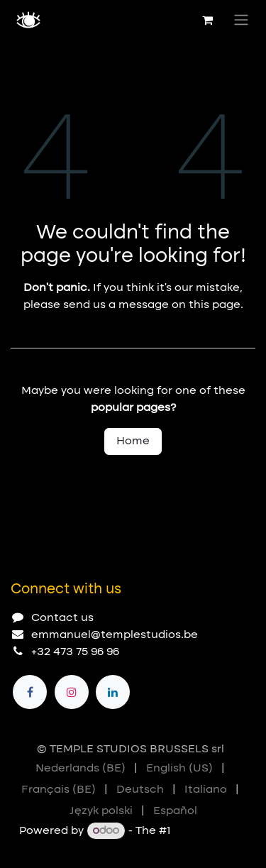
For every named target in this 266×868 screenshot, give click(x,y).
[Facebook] (30, 692)
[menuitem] (81, 769)
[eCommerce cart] (207, 20)
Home (133, 441)
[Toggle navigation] (241, 20)
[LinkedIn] (113, 692)
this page (215, 305)
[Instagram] (72, 692)
